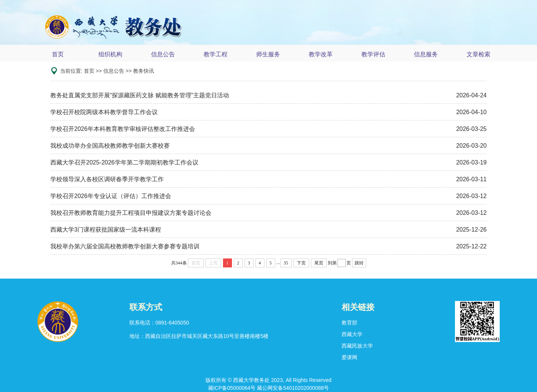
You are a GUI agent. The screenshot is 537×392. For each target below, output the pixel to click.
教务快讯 (144, 71)
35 (286, 263)
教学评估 (373, 54)
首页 (58, 54)
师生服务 (268, 54)
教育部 (349, 323)
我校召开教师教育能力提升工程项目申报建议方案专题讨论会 (131, 213)
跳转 (359, 263)
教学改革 (321, 54)
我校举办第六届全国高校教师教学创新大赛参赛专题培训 (125, 246)
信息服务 (426, 54)
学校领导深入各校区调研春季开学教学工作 (107, 179)
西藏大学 (352, 334)
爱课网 (349, 357)
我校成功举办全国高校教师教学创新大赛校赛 (110, 146)
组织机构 (110, 54)
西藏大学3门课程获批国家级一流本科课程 (106, 230)
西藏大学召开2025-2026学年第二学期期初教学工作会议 (124, 162)
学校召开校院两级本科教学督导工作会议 (104, 112)
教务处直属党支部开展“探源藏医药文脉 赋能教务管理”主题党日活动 (140, 95)
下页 (301, 263)
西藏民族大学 (357, 346)
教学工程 (216, 54)
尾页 (319, 263)
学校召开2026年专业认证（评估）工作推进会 (111, 196)
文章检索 (478, 54)
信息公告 (163, 54)
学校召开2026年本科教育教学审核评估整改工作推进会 (123, 129)
